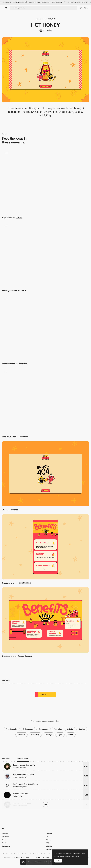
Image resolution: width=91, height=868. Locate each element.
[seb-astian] (45, 30)
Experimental (44, 729)
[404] (45, 474)
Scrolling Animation (10, 291)
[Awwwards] (7, 8)
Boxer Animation (9, 364)
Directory (5, 843)
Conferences (6, 846)
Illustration (22, 735)
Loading (19, 217)
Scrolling (82, 729)
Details (46, 862)
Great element (8, 583)
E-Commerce (28, 729)
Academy (49, 834)
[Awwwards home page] (23, 862)
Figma (60, 735)
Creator (30, 862)
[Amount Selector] (45, 401)
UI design (49, 735)
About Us (49, 846)
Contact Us (50, 849)
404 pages (14, 510)
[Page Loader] (45, 181)
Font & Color (38, 862)
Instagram (46, 857)
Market (48, 840)
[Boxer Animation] (45, 328)
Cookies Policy (6, 857)
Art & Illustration (12, 729)
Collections (5, 837)
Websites (5, 834)
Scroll (23, 291)
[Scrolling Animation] (45, 254)
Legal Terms (16, 857)
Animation (23, 364)
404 (4, 510)
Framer (71, 735)
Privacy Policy (25, 857)
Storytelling (35, 735)
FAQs (48, 843)
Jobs (48, 837)
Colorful (70, 729)
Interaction (24, 437)
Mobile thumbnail (24, 583)
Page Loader (7, 217)
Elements (5, 840)
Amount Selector (9, 437)
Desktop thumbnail (25, 656)
